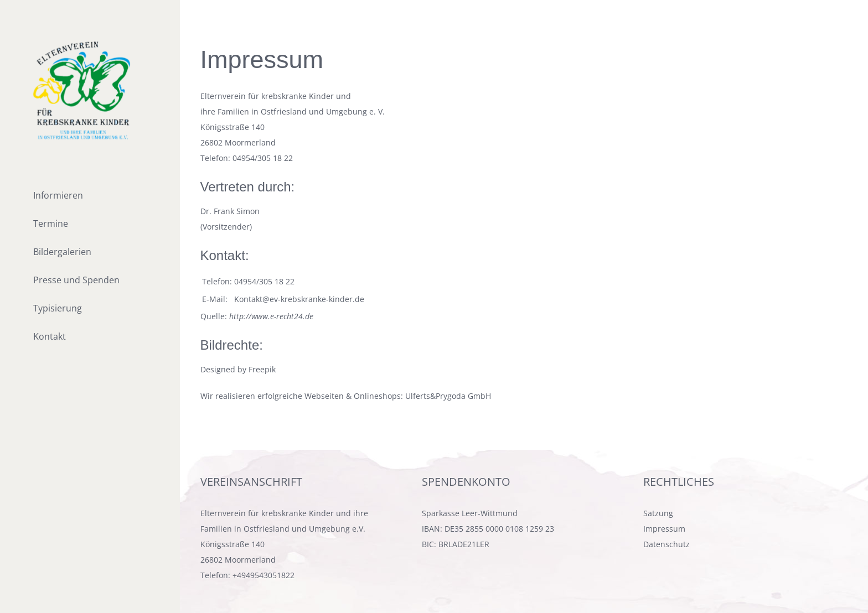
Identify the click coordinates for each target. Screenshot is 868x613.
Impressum (664, 529)
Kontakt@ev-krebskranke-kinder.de (299, 299)
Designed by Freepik (238, 369)
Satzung (658, 513)
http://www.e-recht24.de (271, 316)
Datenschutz (666, 544)
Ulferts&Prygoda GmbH (448, 396)
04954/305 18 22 (263, 158)
